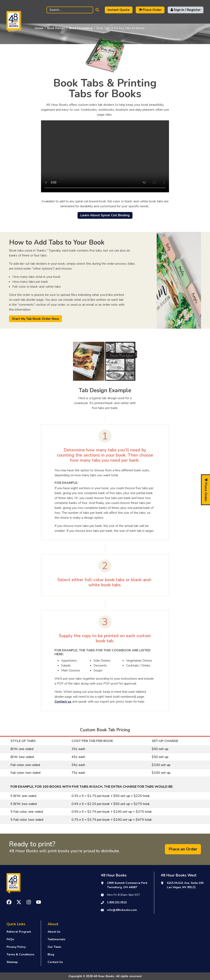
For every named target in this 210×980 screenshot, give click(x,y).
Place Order (150, 10)
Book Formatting (81, 28)
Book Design (56, 28)
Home (39, 28)
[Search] (70, 10)
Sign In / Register (186, 10)
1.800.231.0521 (117, 902)
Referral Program (19, 932)
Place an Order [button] (183, 849)
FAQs (10, 939)
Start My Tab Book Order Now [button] (35, 319)
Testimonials (56, 939)
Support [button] (190, 19)
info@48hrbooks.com (122, 910)
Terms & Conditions (20, 954)
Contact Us (55, 962)
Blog (51, 954)
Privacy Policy (16, 947)
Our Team (54, 947)
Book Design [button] (113, 19)
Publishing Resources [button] (153, 19)
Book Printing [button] (44, 19)
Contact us (63, 702)
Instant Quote (119, 10)
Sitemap (12, 962)
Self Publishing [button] (79, 19)
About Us (54, 932)
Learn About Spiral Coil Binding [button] (105, 215)
